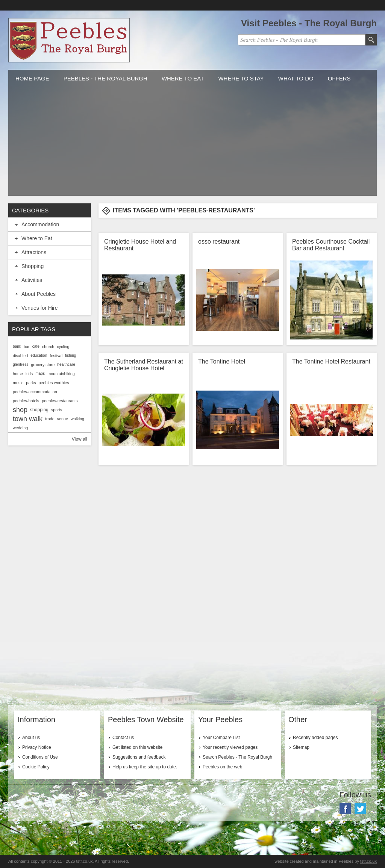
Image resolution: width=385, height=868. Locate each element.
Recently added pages (315, 738)
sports (57, 410)
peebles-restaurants (60, 401)
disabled (20, 356)
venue (63, 419)
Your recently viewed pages (230, 747)
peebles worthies (54, 383)
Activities (32, 280)
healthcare (66, 364)
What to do (296, 78)
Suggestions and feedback (139, 757)
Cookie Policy (36, 767)
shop (20, 410)
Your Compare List (221, 738)
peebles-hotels (26, 401)
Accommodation (40, 224)
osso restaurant (219, 242)
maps (40, 373)
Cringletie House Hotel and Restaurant (140, 245)
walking (77, 419)
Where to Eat (183, 78)
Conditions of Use (40, 757)
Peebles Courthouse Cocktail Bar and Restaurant (331, 245)
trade (50, 419)
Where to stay (241, 78)
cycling (63, 347)
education (39, 355)
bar (27, 347)
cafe (36, 346)
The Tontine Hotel (222, 361)
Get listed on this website (137, 747)
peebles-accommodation (35, 392)
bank (17, 346)
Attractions (34, 252)
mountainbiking (61, 374)
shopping (39, 410)
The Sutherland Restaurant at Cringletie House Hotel (144, 365)
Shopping (33, 266)
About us (31, 738)
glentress (20, 364)
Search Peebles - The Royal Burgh (237, 757)
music (18, 383)
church (48, 347)
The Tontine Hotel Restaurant (331, 361)
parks (31, 383)
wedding (20, 428)
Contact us (123, 738)
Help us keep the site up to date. (145, 767)
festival (56, 356)
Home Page (32, 78)
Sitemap (301, 747)
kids (29, 374)
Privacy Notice (37, 747)
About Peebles (39, 294)
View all (80, 439)
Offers (339, 78)
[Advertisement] (192, 143)
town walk (28, 419)
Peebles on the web (222, 767)
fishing (70, 355)
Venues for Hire (40, 308)
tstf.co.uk (368, 861)
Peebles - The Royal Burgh (105, 78)
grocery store (43, 365)
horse (18, 374)
